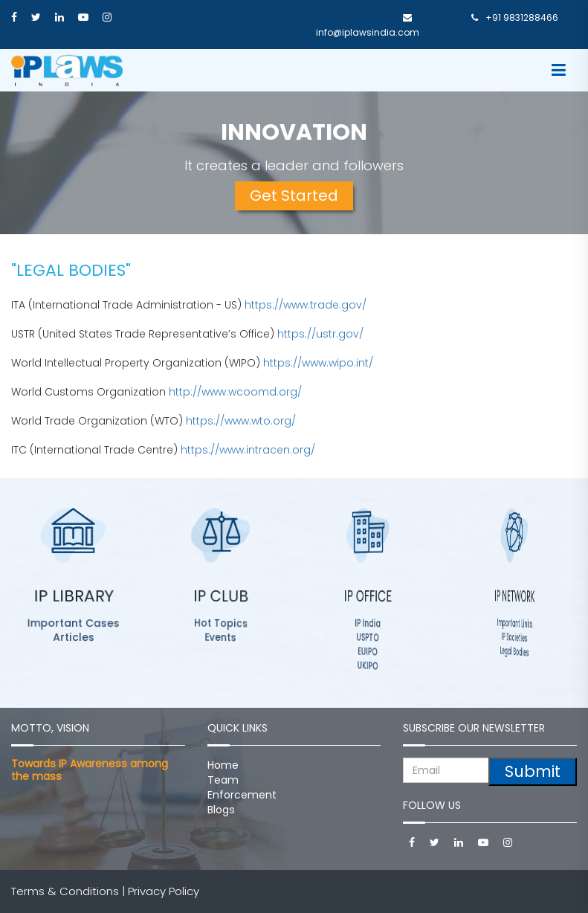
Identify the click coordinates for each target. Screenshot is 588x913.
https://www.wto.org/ (241, 421)
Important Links (515, 623)
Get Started (294, 196)
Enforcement (242, 795)
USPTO (367, 637)
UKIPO (368, 665)
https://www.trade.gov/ (306, 305)
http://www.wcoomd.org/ (235, 392)
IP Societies (514, 638)
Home (223, 765)
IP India (368, 623)
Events (221, 637)
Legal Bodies (514, 651)
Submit (533, 771)
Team (223, 780)
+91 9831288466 (515, 17)
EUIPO (368, 651)
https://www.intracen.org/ (248, 450)
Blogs (221, 810)
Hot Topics (220, 623)
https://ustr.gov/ (320, 334)
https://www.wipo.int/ (318, 363)
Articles (74, 637)
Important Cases (74, 623)
